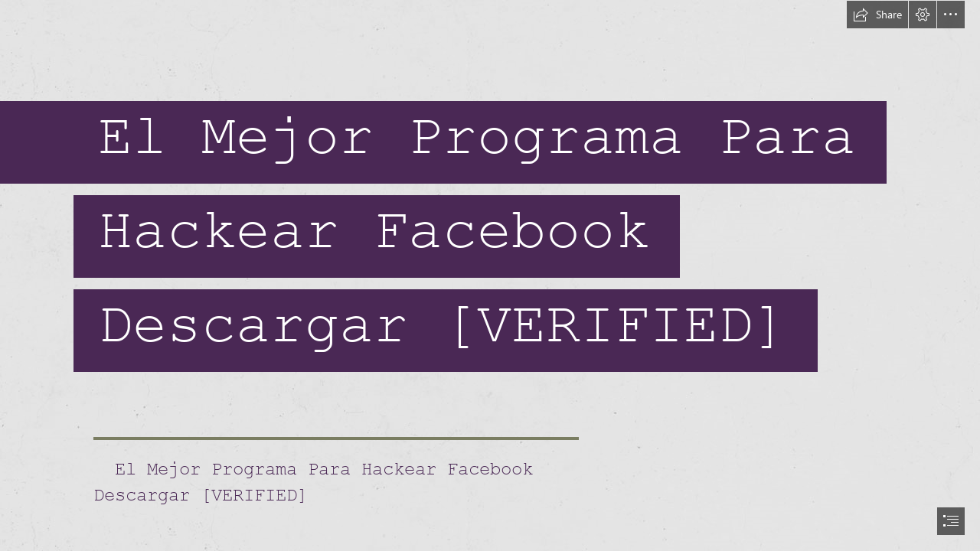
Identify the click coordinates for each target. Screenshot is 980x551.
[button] (877, 15)
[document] (490, 275)
